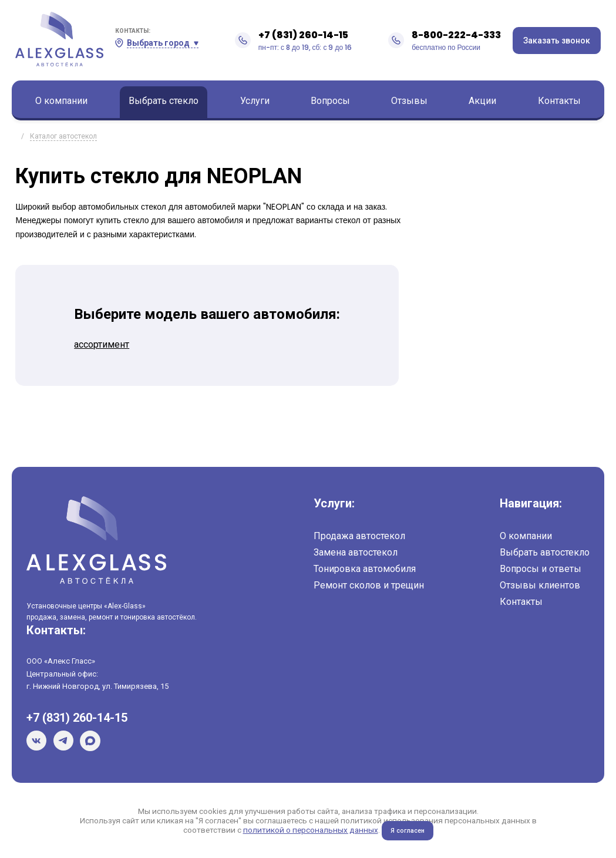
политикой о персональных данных (309, 830)
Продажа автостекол (359, 536)
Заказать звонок (557, 41)
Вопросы (330, 101)
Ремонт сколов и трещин (369, 585)
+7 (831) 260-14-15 (303, 35)
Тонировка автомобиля (365, 569)
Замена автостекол (356, 552)
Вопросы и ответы (541, 569)
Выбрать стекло (164, 101)
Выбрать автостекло (545, 552)
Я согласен (407, 830)
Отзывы (409, 101)
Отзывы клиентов (540, 585)
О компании (61, 101)
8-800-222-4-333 (456, 35)
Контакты (559, 101)
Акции (482, 101)
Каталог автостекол (63, 136)
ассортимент (102, 344)
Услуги (255, 101)
